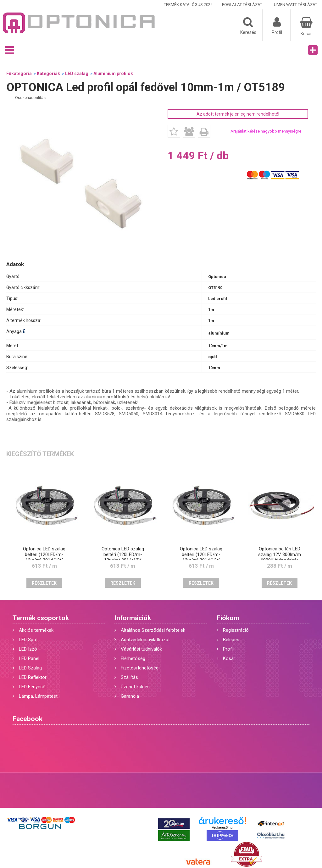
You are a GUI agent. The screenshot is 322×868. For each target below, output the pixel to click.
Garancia (130, 696)
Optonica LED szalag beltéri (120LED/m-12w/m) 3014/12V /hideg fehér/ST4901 (44, 557)
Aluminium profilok (113, 74)
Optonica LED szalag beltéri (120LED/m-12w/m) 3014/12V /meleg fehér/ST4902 (123, 557)
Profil (228, 649)
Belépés (231, 640)
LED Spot (28, 640)
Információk (133, 618)
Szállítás (129, 677)
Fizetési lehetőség (140, 668)
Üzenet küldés (135, 687)
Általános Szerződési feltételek (153, 630)
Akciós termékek (36, 630)
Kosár (229, 658)
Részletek (44, 583)
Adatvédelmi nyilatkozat (145, 640)
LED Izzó (28, 649)
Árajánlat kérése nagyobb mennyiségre (266, 131)
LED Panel (29, 658)
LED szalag (77, 74)
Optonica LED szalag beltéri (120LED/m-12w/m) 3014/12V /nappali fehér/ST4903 (201, 557)
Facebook (28, 719)
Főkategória (19, 74)
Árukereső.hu (222, 827)
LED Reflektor (33, 677)
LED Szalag (30, 668)
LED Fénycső (32, 687)
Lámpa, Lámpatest (38, 696)
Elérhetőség (133, 658)
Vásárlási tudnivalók (141, 649)
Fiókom (228, 618)
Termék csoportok (41, 618)
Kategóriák (48, 74)
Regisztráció (236, 630)
